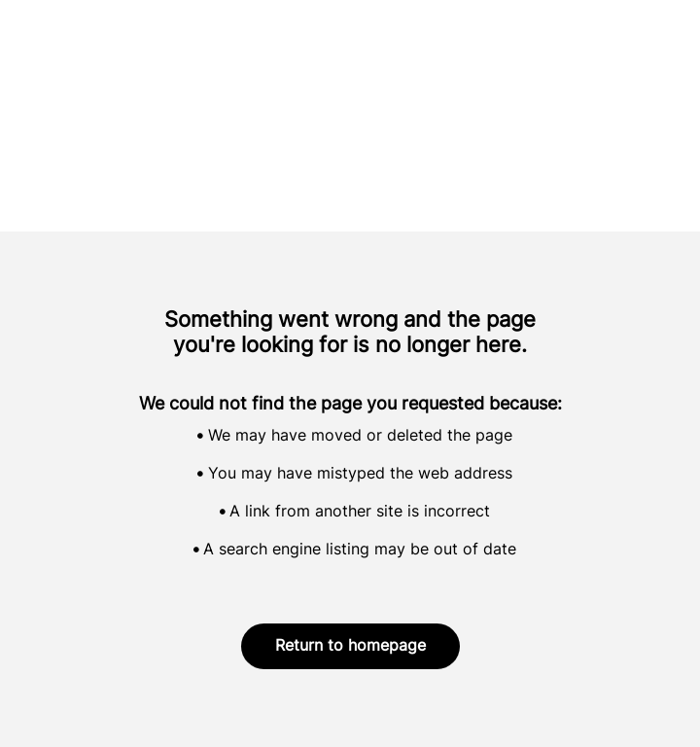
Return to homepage (350, 647)
